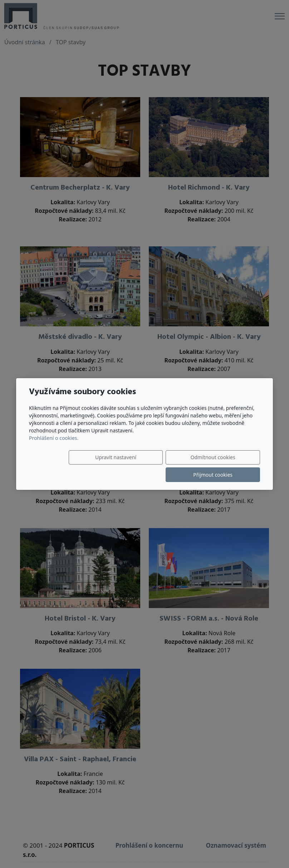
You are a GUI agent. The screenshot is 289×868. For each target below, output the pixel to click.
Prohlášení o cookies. (54, 446)
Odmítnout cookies (154, 466)
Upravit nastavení (82, 466)
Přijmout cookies (226, 466)
